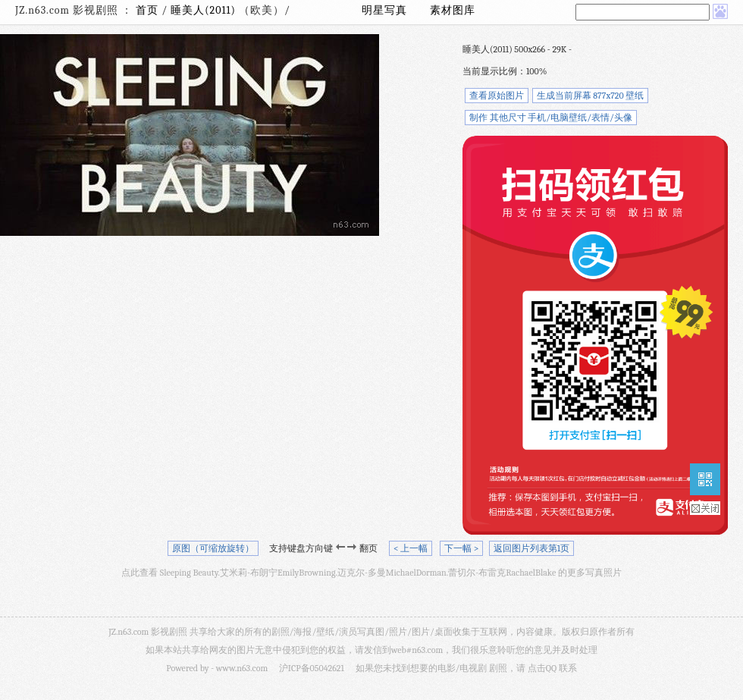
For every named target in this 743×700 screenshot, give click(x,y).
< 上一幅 (411, 548)
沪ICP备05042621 (312, 668)
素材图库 (453, 10)
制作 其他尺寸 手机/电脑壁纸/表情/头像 (551, 118)
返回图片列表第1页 (531, 548)
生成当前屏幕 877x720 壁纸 (591, 96)
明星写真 (384, 10)
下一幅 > (461, 548)
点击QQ (542, 668)
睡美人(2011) (205, 10)
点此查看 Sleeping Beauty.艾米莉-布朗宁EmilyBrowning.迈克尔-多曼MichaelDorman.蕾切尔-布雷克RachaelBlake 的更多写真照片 (371, 573)
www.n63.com (242, 668)
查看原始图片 (497, 96)
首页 (147, 10)
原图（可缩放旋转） (213, 548)
